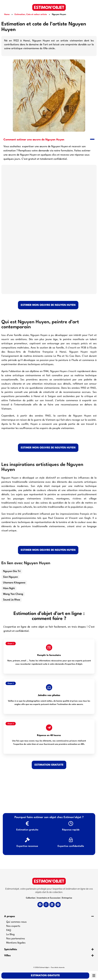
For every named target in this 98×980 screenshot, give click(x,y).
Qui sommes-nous (16, 922)
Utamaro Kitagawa (14, 583)
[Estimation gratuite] (27, 823)
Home (7, 15)
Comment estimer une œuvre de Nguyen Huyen (34, 140)
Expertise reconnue (27, 846)
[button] (49, 139)
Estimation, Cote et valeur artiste (31, 15)
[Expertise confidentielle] (71, 840)
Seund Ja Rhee (12, 600)
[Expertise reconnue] (27, 840)
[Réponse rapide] (71, 823)
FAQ (9, 930)
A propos (10, 916)
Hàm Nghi (9, 588)
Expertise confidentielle (71, 846)
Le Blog (10, 934)
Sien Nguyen (10, 577)
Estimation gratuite (27, 830)
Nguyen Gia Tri (12, 571)
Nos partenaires (16, 939)
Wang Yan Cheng (13, 594)
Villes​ (7, 956)
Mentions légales (16, 943)
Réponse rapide (71, 830)
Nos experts (13, 926)
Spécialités (11, 949)
